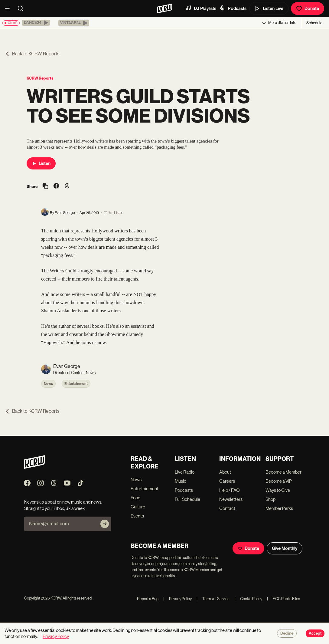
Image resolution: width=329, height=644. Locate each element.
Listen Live (269, 8)
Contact (227, 508)
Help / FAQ (230, 490)
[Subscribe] (105, 524)
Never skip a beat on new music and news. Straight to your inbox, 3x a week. (63, 505)
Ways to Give (278, 490)
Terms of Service (213, 599)
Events (137, 516)
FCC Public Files (283, 599)
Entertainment (76, 384)
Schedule (314, 23)
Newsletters (231, 499)
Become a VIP (279, 481)
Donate (308, 8)
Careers (227, 481)
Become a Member (283, 472)
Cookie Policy (248, 599)
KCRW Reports (40, 78)
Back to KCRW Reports (32, 54)
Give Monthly (285, 548)
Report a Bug (148, 599)
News (48, 384)
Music (181, 481)
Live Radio (185, 472)
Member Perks (279, 508)
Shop (270, 499)
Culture (138, 507)
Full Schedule (187, 499)
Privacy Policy (178, 599)
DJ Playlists (201, 8)
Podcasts (233, 8)
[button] (36, 23)
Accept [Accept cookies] (315, 633)
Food (135, 498)
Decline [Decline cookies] (287, 633)
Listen (41, 163)
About (225, 472)
